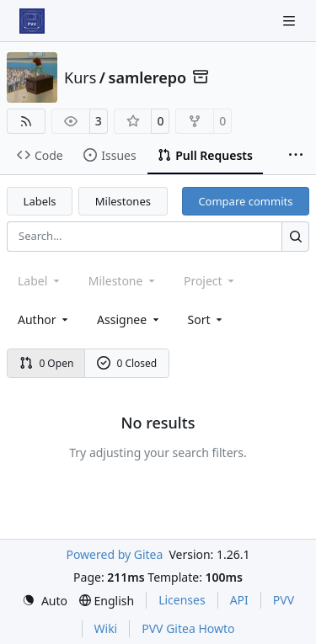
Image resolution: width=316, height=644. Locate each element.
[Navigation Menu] (291, 21)
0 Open (47, 363)
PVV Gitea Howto (188, 628)
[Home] (32, 21)
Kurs (80, 77)
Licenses (182, 600)
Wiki (106, 628)
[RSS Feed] (26, 121)
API (239, 600)
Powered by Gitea (114, 554)
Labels (40, 201)
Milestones (123, 201)
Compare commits (245, 201)
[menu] (207, 319)
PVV (284, 600)
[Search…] (295, 236)
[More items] (296, 156)
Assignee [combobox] (129, 319)
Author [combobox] (44, 319)
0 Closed (127, 363)
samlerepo (148, 77)
